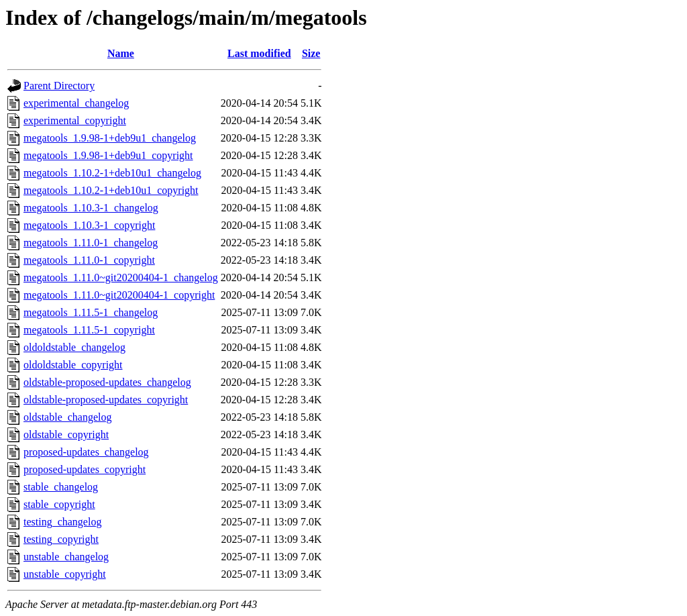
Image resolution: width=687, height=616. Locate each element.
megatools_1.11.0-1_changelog (91, 243)
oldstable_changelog (68, 417)
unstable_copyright (65, 574)
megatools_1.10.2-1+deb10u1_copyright (111, 190)
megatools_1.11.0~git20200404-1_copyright (119, 295)
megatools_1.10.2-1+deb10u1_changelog (112, 173)
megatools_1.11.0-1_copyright (89, 260)
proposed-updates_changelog (86, 452)
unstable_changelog (66, 557)
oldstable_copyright (66, 434)
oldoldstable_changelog (74, 347)
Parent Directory (59, 86)
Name (121, 53)
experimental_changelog (76, 103)
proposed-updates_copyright (85, 469)
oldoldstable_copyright (73, 365)
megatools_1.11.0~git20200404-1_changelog (121, 277)
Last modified (259, 53)
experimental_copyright (75, 120)
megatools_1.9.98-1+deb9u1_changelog (110, 138)
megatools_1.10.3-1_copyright (89, 225)
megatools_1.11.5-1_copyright (89, 330)
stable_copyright (59, 504)
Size (311, 53)
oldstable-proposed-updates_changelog (107, 382)
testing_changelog (62, 522)
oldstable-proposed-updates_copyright (106, 400)
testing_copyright (61, 539)
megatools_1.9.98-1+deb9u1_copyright (108, 155)
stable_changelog (61, 487)
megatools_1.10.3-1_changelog (91, 208)
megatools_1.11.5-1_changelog (91, 312)
